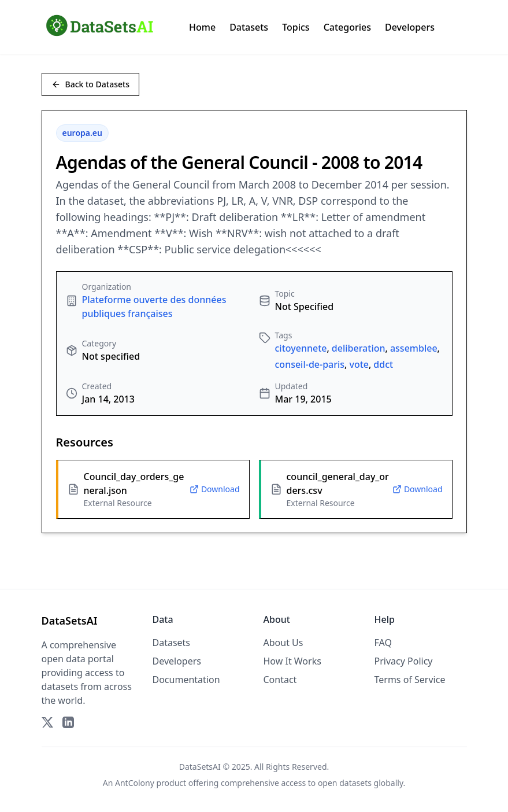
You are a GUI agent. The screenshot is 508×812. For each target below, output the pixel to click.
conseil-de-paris (310, 364)
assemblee (414, 348)
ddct (383, 364)
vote (359, 364)
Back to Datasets (91, 84)
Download (215, 489)
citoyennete (301, 348)
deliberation (359, 348)
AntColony (135, 783)
